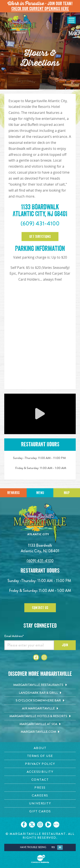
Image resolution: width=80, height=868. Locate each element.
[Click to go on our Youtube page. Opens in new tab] (48, 825)
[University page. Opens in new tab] (40, 803)
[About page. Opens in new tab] (40, 748)
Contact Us (40, 608)
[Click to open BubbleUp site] (40, 859)
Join (65, 645)
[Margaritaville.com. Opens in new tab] (40, 732)
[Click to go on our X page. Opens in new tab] (32, 825)
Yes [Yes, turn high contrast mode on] (53, 847)
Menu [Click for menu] (40, 493)
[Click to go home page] (20, 26)
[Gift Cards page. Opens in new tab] (40, 811)
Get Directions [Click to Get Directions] (40, 237)
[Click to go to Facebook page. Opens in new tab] (36, 657)
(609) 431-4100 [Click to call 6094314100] (40, 223)
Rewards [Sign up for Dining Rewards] (13, 493)
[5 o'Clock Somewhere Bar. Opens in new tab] (40, 701)
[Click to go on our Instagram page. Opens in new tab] (40, 825)
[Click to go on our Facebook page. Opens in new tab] (24, 825)
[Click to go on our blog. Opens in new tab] (56, 825)
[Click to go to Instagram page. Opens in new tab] (44, 657)
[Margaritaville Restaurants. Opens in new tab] (40, 685)
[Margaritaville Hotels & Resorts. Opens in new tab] (40, 716)
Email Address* (14, 636)
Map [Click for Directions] (67, 493)
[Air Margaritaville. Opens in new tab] (40, 709)
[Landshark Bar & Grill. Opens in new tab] (40, 693)
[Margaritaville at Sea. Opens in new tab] (40, 724)
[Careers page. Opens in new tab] (40, 796)
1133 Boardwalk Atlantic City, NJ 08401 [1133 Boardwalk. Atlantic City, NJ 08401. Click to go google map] (40, 211)
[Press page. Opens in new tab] (40, 788)
